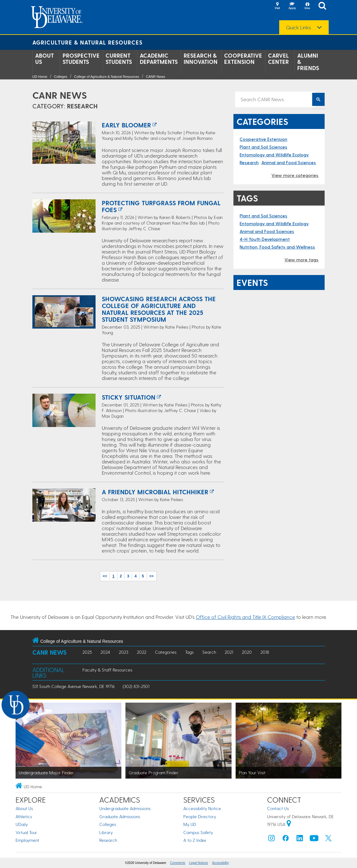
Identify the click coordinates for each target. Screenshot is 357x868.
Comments (178, 863)
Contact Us (278, 808)
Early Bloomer (126, 125)
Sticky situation (129, 397)
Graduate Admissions (120, 816)
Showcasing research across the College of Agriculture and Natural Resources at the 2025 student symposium (159, 309)
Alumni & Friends (308, 62)
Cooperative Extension (243, 59)
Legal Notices (199, 863)
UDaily (22, 824)
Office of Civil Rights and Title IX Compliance (245, 617)
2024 (105, 652)
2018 (265, 652)
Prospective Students (81, 59)
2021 (229, 652)
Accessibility (220, 863)
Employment (27, 840)
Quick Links (298, 27)
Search (209, 652)
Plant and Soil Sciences (263, 147)
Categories (166, 652)
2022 (142, 652)
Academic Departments (159, 59)
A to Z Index (195, 840)
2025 (87, 652)
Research (249, 162)
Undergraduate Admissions (125, 808)
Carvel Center (278, 59)
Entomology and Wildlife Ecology (274, 155)
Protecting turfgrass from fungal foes (161, 206)
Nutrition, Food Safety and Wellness (277, 247)
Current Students (119, 59)
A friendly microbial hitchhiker (155, 492)
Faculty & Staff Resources (107, 670)
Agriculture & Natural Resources (87, 42)
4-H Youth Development (265, 239)
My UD (190, 824)
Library (106, 832)
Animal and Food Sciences (289, 162)
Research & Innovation (201, 59)
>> (152, 576)
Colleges (61, 77)
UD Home (40, 77)
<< (105, 576)
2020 (247, 652)
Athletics (24, 816)
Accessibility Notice (202, 808)
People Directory (200, 816)
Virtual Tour (26, 832)
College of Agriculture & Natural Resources (107, 77)
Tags (189, 652)
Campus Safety (198, 832)
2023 (124, 652)
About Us (45, 59)
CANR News (156, 77)
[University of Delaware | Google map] (289, 824)
